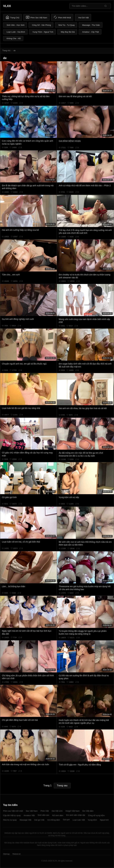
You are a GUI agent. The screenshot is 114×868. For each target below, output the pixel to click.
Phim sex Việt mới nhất (13, 811)
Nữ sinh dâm (58, 815)
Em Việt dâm (88, 811)
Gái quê (66, 820)
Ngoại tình (104, 820)
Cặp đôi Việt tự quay (12, 815)
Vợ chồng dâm (54, 820)
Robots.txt (16, 854)
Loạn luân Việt (79, 820)
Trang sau (62, 786)
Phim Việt (45, 811)
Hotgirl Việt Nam (72, 811)
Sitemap (6, 854)
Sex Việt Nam (32, 811)
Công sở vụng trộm (96, 815)
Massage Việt (25, 820)
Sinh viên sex (43, 815)
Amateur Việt (29, 815)
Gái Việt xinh (57, 811)
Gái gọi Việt (39, 820)
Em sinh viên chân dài (76, 815)
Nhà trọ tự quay (10, 820)
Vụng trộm (92, 820)
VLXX (7, 6)
